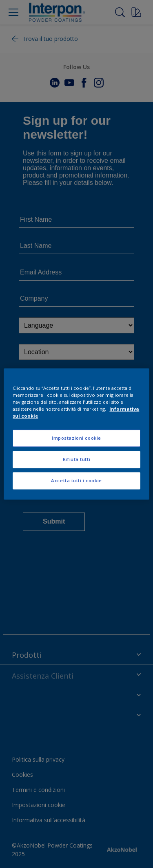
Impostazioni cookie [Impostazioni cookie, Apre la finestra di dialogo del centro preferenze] (76, 438)
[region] (76, 434)
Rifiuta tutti (76, 460)
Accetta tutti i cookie (76, 481)
